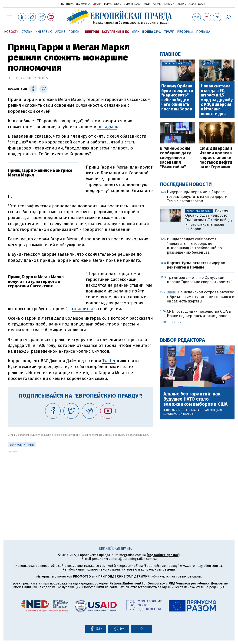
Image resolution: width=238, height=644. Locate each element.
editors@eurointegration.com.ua (133, 559)
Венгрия (92, 32)
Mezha (192, 4)
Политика (67, 4)
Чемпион (169, 4)
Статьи (27, 32)
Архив (60, 32)
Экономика (83, 4)
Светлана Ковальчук (201, 410)
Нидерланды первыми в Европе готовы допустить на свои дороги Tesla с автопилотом (197, 196)
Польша (203, 32)
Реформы (185, 32)
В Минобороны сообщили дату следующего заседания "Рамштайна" (175, 158)
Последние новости (186, 184)
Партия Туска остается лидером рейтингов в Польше (196, 265)
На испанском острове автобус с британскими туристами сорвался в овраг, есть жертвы (201, 297)
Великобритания (22, 445)
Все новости (172, 322)
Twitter (109, 361)
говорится (82, 309)
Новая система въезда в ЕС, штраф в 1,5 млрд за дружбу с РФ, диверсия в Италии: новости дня (217, 100)
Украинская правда (44, 4)
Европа (97, 4)
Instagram (107, 127)
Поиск (74, 32)
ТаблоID (181, 4)
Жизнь (157, 4)
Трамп (169, 32)
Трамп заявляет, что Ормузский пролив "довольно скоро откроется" (200, 280)
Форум (108, 4)
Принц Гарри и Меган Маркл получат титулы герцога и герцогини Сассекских (36, 282)
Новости (12, 32)
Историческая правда (137, 4)
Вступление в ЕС (115, 32)
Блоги (118, 4)
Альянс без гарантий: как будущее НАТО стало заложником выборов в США (195, 399)
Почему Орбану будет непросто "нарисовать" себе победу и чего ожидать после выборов (177, 98)
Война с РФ (152, 32)
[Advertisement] (81, 485)
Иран (136, 32)
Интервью (44, 32)
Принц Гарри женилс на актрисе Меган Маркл (40, 173)
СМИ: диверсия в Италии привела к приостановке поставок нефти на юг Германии (216, 158)
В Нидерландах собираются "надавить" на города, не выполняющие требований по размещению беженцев (194, 246)
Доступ (203, 4)
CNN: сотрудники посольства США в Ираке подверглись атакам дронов (199, 314)
